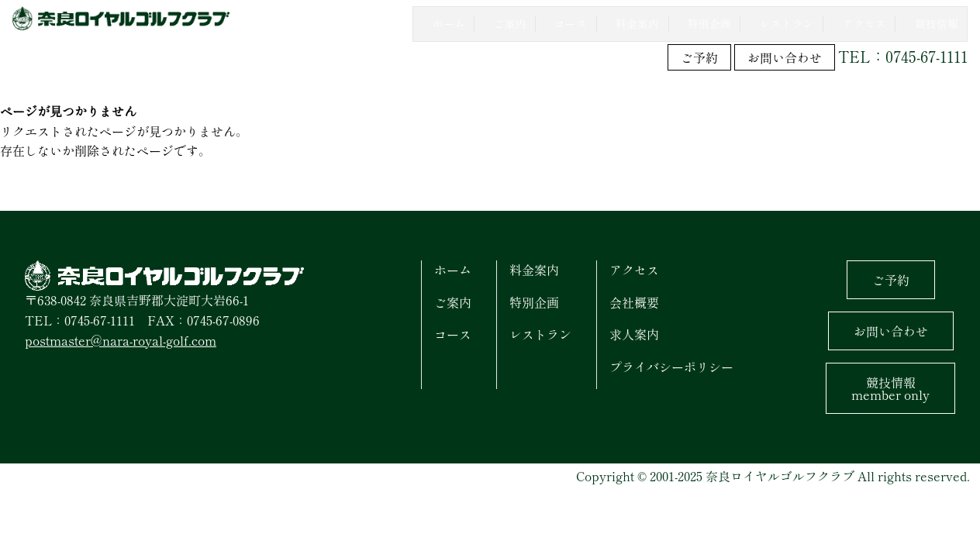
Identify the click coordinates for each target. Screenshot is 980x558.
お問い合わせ (785, 56)
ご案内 (453, 300)
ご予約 (699, 56)
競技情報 (890, 387)
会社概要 (634, 300)
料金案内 (534, 268)
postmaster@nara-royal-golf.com (121, 338)
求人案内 (634, 332)
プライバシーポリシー (671, 364)
